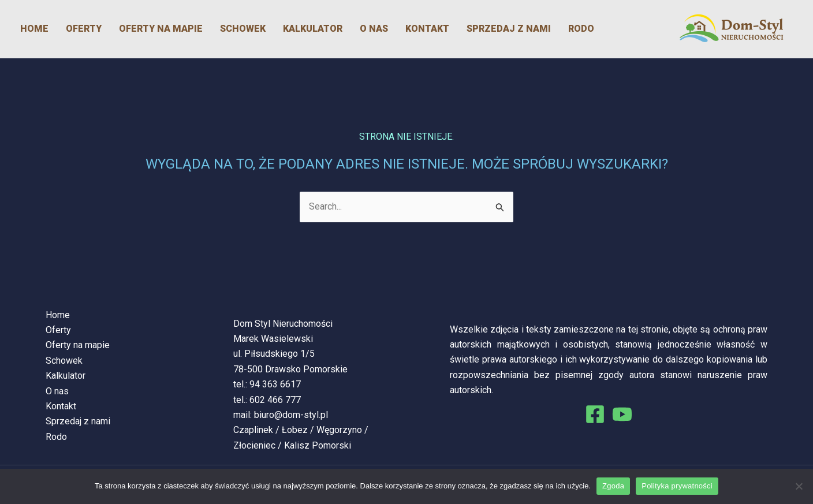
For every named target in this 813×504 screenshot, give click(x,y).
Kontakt (427, 29)
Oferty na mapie (161, 29)
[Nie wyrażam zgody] (799, 486)
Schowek (243, 29)
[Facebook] (595, 414)
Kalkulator (313, 29)
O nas (374, 29)
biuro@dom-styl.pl (291, 415)
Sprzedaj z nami (509, 29)
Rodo (581, 29)
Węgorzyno (339, 430)
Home (34, 29)
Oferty (84, 29)
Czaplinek (253, 430)
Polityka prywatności (677, 486)
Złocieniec (254, 445)
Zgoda (613, 486)
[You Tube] (622, 414)
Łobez (295, 430)
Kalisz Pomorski (318, 445)
